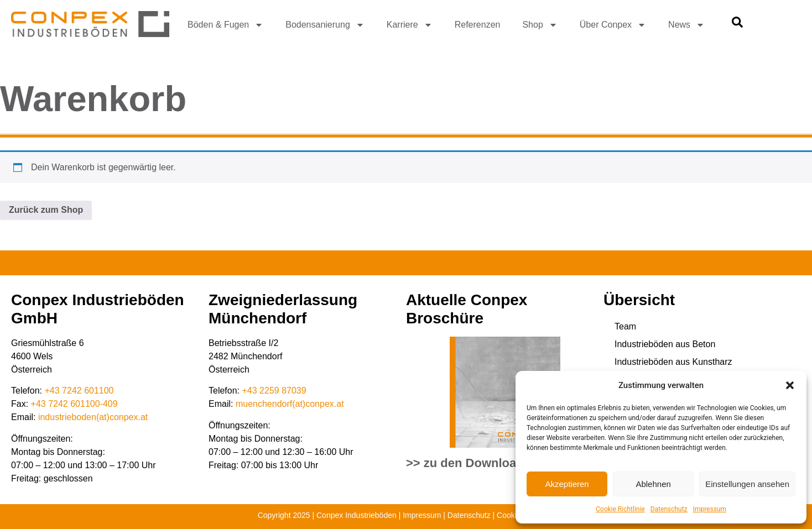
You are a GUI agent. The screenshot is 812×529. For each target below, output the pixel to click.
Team (625, 326)
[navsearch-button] (737, 25)
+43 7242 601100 (79, 391)
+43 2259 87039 (274, 391)
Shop (540, 25)
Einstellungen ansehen (747, 484)
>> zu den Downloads (468, 463)
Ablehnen (653, 484)
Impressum (710, 509)
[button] (790, 385)
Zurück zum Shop (46, 210)
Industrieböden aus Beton (665, 344)
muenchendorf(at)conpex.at (290, 404)
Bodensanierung (325, 25)
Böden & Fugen (225, 25)
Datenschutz (669, 509)
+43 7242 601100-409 (74, 404)
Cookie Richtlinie (620, 509)
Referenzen (478, 25)
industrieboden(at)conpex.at (93, 417)
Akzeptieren (567, 484)
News (686, 25)
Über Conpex (613, 25)
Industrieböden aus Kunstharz (673, 362)
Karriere (410, 25)
